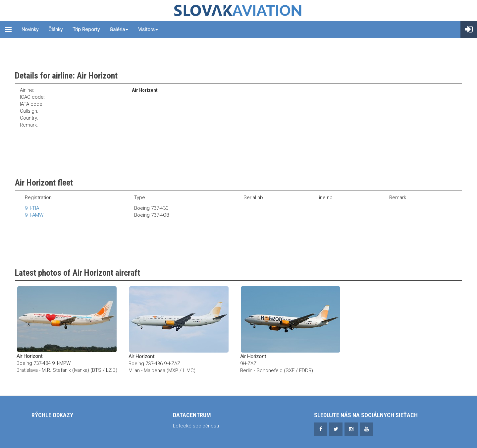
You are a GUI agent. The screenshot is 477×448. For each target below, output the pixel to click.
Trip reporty (86, 29)
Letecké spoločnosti (196, 426)
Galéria (119, 29)
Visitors (148, 29)
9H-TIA (32, 208)
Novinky (30, 29)
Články (55, 29)
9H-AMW (34, 215)
